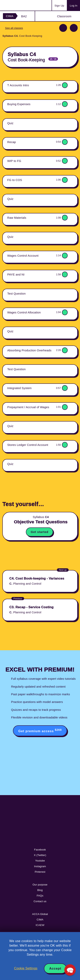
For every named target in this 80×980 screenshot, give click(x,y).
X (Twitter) (40, 855)
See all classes (14, 28)
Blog (40, 890)
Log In (74, 6)
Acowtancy (18, 5)
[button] (70, 970)
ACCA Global (40, 914)
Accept (55, 969)
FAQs (40, 896)
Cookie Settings (26, 968)
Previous (63, 28)
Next (74, 28)
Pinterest (40, 872)
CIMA (10, 16)
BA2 (24, 16)
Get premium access (40, 731)
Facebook (40, 850)
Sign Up (59, 6)
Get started (40, 532)
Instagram (40, 866)
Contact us (40, 901)
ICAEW (40, 925)
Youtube (40, 861)
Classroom (64, 16)
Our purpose (40, 885)
